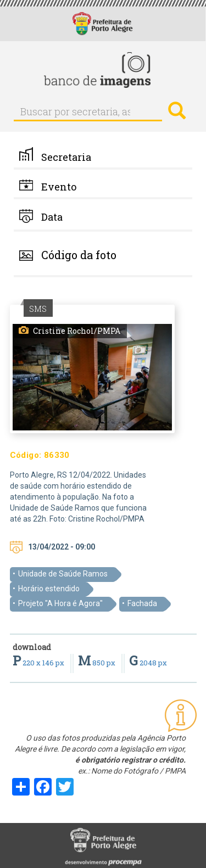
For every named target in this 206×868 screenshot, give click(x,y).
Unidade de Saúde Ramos (63, 574)
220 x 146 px (39, 663)
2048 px (148, 663)
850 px (98, 663)
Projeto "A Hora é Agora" (60, 603)
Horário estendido (49, 589)
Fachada (142, 603)
